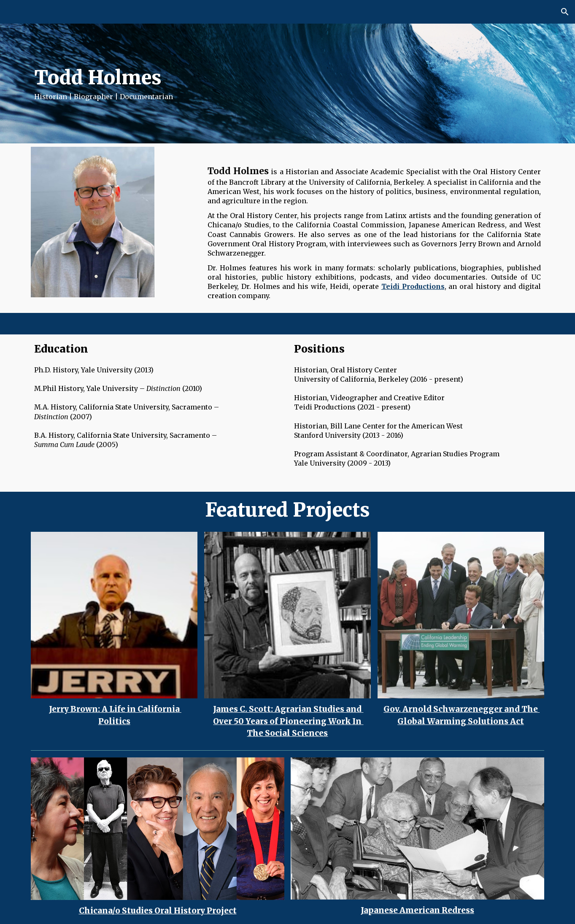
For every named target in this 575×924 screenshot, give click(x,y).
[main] (201, 84)
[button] (565, 12)
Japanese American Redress (417, 910)
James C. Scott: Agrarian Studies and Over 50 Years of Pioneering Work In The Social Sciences (288, 721)
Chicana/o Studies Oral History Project (158, 911)
